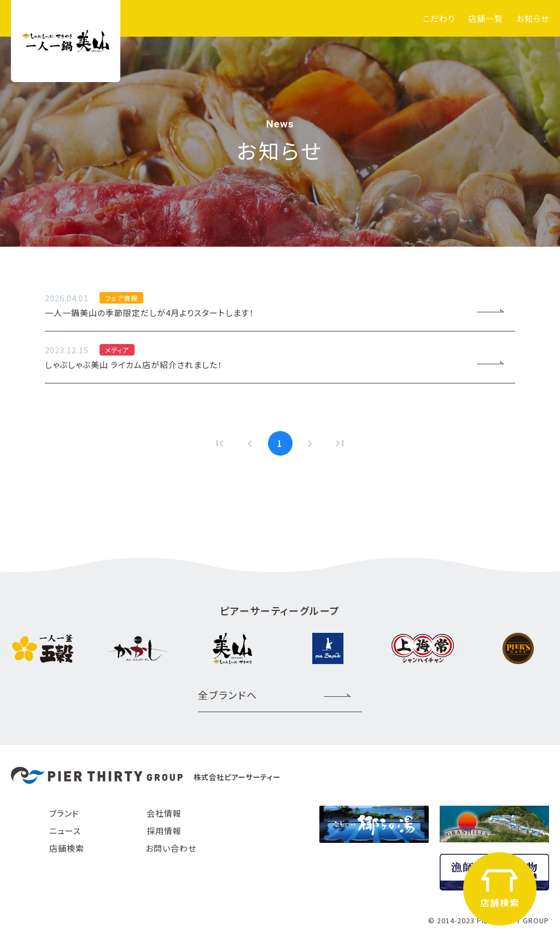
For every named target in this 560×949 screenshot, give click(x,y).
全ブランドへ (228, 695)
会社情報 (164, 813)
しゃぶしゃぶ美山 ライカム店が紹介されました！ (253, 356)
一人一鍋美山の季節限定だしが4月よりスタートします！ (253, 304)
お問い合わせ (171, 848)
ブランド (64, 813)
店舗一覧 (486, 18)
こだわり (439, 18)
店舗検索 (67, 848)
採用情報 (164, 831)
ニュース (65, 831)
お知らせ (533, 18)
